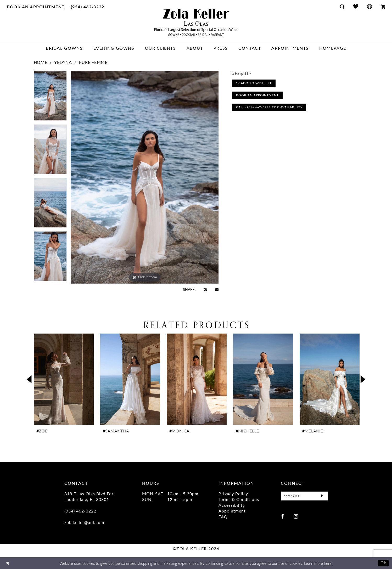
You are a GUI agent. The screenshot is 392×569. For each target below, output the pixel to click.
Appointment (232, 511)
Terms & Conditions (239, 499)
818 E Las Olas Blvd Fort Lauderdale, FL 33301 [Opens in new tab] (90, 496)
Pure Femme (93, 62)
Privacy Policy (233, 494)
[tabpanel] (50, 98)
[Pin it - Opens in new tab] (205, 289)
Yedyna (63, 62)
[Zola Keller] (196, 22)
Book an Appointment (258, 96)
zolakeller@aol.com (84, 522)
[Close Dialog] (8, 563)
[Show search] (342, 7)
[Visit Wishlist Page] (356, 6)
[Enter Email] (304, 495)
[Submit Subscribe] (322, 495)
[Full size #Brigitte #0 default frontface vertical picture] (145, 177)
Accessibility (232, 505)
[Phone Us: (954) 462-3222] (88, 7)
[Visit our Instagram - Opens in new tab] (296, 515)
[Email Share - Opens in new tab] (217, 289)
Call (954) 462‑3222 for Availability (270, 108)
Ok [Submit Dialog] (383, 563)
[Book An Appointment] (36, 7)
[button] (369, 6)
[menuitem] (36, 7)
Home (41, 62)
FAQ (223, 517)
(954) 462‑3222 (80, 511)
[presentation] (64, 379)
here (328, 563)
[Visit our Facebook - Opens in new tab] (282, 515)
